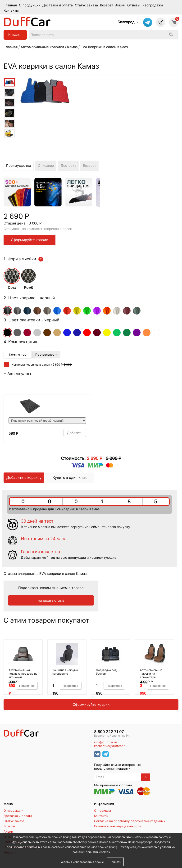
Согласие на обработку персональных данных (130, 821)
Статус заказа (86, 5)
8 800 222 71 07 (109, 732)
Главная (10, 5)
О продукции (30, 5)
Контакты (11, 10)
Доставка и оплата (58, 5)
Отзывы (134, 5)
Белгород (126, 22)
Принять (115, 862)
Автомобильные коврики (42, 47)
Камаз (72, 47)
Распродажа (153, 5)
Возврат (107, 5)
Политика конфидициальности (117, 826)
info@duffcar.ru (106, 742)
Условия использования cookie (82, 862)
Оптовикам (102, 811)
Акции (120, 5)
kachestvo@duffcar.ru (110, 746)
